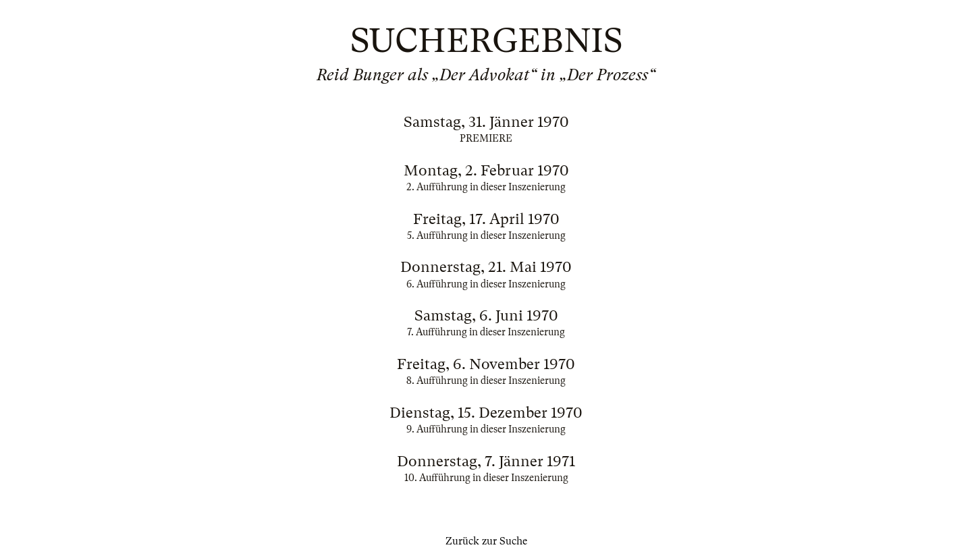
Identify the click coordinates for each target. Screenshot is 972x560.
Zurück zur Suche (486, 541)
